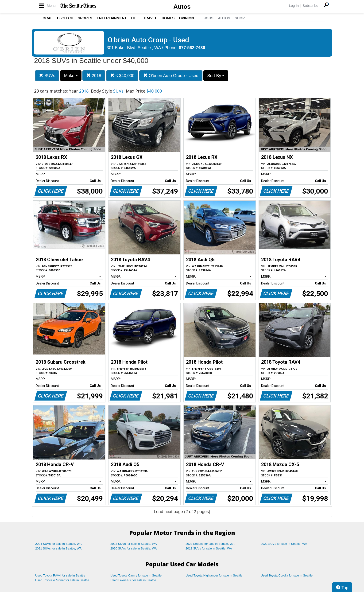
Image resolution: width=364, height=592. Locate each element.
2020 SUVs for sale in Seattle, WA (134, 548)
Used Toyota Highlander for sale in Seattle (214, 575)
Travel (150, 18)
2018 (94, 76)
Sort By (216, 76)
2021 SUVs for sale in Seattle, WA (58, 548)
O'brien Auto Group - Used (171, 76)
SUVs (47, 76)
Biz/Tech (65, 18)
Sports (85, 18)
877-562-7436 (192, 48)
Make (71, 76)
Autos (182, 7)
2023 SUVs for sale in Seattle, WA (134, 544)
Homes (168, 18)
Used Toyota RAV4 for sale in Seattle (60, 575)
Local (46, 18)
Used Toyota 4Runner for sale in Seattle (62, 580)
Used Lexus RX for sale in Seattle (133, 580)
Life (135, 18)
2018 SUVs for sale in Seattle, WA (209, 548)
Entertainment (112, 18)
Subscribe (310, 6)
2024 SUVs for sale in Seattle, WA (58, 544)
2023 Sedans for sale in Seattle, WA (210, 544)
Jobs (209, 18)
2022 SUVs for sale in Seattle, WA (284, 544)
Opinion (186, 18)
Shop (240, 18)
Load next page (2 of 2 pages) (182, 512)
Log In (294, 6)
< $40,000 (122, 76)
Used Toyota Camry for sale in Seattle (136, 575)
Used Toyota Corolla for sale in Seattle (287, 575)
